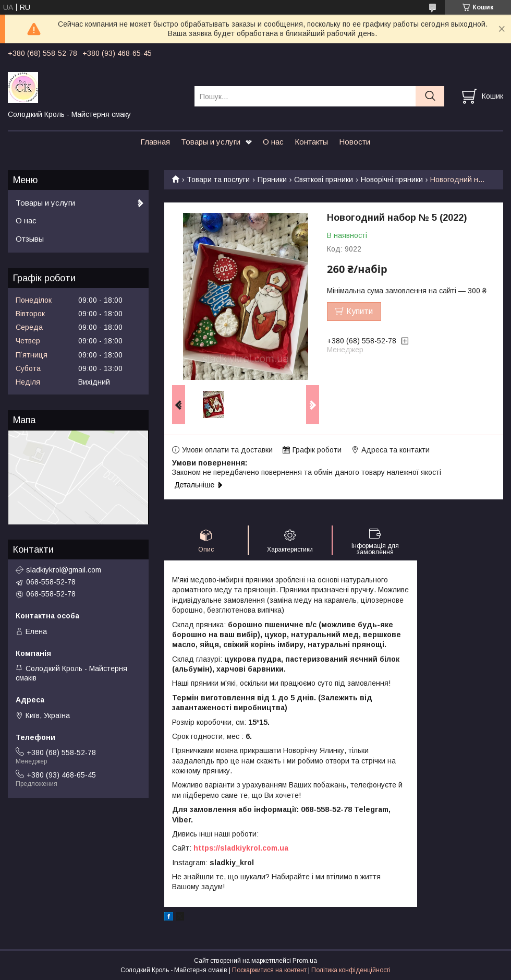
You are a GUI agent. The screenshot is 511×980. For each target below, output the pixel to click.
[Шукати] (430, 96)
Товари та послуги (218, 180)
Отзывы (30, 239)
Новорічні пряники (392, 180)
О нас (273, 142)
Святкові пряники (324, 180)
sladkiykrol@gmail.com (64, 570)
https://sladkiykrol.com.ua (241, 848)
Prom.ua (305, 961)
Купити (360, 311)
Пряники (272, 180)
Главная (155, 142)
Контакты (311, 142)
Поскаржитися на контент (269, 970)
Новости (355, 142)
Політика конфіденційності (351, 970)
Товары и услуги (211, 142)
